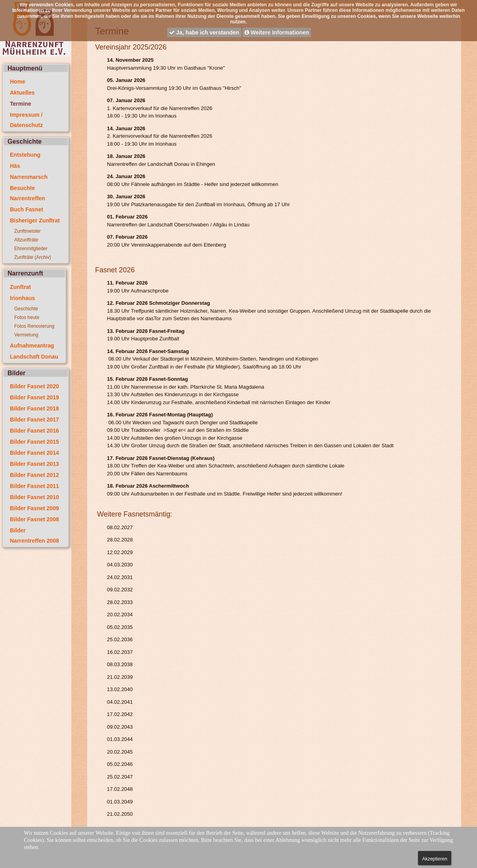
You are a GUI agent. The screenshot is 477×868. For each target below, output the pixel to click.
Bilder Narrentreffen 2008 (34, 536)
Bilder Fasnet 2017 (34, 420)
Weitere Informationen (277, 32)
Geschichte (26, 309)
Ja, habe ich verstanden (204, 32)
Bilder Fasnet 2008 (34, 519)
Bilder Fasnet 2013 (34, 464)
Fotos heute (27, 317)
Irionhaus (22, 298)
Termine (20, 104)
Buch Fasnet (27, 209)
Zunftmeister (28, 231)
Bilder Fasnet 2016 (34, 431)
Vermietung (26, 335)
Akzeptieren (434, 859)
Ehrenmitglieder (31, 249)
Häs (15, 166)
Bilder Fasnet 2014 (34, 453)
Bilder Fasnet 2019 (34, 397)
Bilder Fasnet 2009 (34, 508)
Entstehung (25, 155)
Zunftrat (20, 287)
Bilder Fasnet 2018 (34, 408)
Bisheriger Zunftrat (35, 220)
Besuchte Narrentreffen (28, 193)
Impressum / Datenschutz (26, 120)
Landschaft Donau (34, 357)
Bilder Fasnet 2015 (34, 442)
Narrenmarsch (29, 177)
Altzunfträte (26, 240)
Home (18, 82)
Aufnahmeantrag (32, 346)
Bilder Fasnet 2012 (34, 475)
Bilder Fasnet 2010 (34, 497)
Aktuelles (22, 93)
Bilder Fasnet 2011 (34, 486)
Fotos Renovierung (34, 326)
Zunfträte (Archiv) (33, 257)
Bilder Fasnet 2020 (34, 386)
